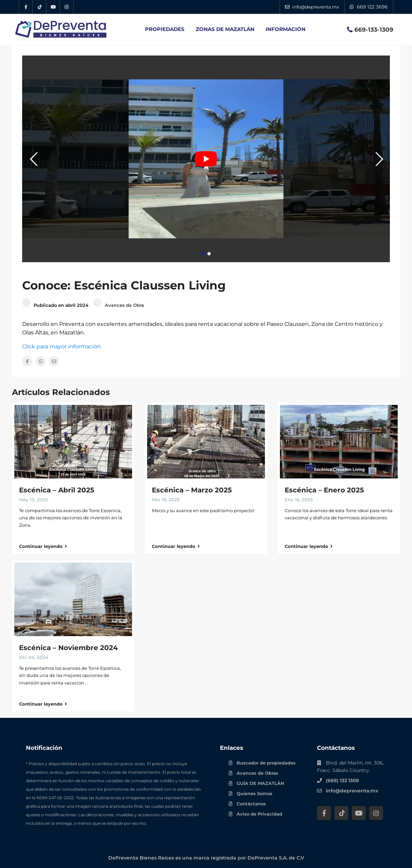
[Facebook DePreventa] (26, 7)
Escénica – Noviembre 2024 (68, 648)
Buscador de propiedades (266, 763)
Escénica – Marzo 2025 (192, 490)
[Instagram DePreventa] (67, 7)
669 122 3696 (372, 7)
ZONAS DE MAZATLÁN (225, 29)
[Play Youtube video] (206, 159)
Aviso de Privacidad (259, 814)
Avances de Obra (124, 305)
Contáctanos (251, 804)
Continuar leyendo (43, 546)
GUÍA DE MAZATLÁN (260, 783)
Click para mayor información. (62, 346)
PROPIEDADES (165, 29)
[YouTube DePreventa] (53, 7)
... (87, 683)
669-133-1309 (374, 30)
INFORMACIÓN (286, 29)
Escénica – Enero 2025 (324, 490)
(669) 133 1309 (342, 780)
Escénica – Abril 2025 (57, 490)
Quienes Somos (255, 793)
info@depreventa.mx (352, 791)
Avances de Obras (257, 773)
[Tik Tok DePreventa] (39, 7)
